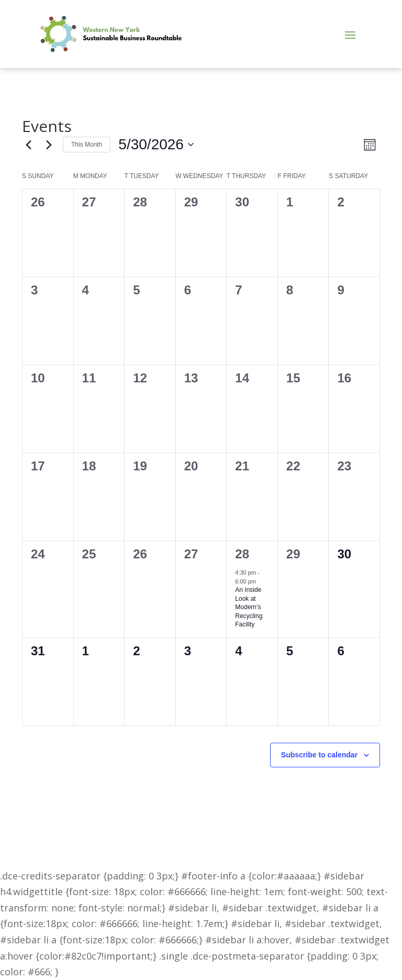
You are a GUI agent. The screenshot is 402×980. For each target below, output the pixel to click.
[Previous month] (28, 145)
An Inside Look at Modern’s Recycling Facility (249, 607)
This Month (87, 145)
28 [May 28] (242, 554)
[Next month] (49, 145)
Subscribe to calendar (319, 755)
